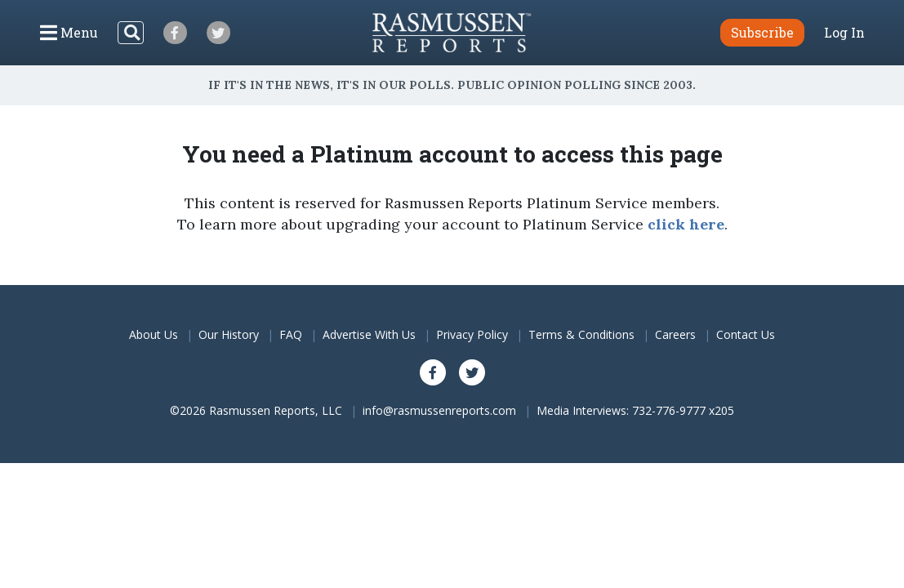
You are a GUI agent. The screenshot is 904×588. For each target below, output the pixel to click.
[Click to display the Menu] (69, 33)
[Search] (131, 33)
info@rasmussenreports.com (439, 410)
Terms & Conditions (581, 334)
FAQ (291, 334)
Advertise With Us (369, 334)
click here (686, 224)
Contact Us (746, 334)
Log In (844, 33)
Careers (675, 334)
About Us (154, 334)
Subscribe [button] (762, 32)
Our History (229, 334)
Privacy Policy (472, 334)
